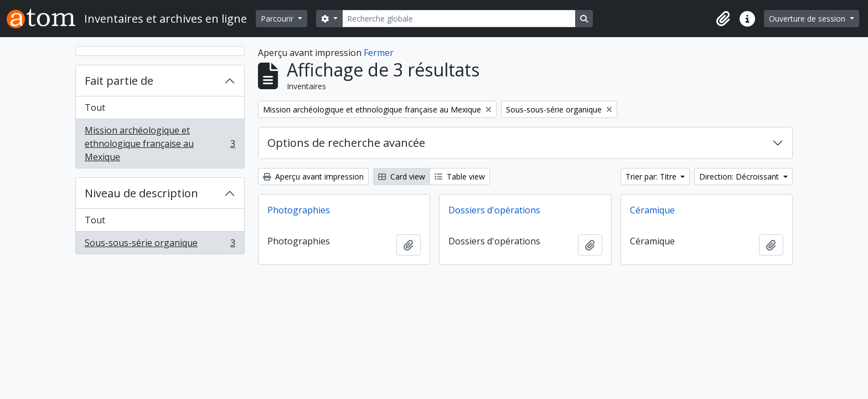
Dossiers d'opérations (494, 210)
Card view (402, 177)
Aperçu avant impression (313, 177)
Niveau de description (141, 193)
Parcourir (278, 19)
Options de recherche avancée (346, 143)
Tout (95, 108)
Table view (460, 177)
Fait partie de (119, 81)
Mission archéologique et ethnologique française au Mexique (160, 144)
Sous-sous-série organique (160, 245)
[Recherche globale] (459, 19)
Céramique (652, 210)
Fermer (379, 53)
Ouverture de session (808, 19)
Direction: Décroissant (740, 177)
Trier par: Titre (652, 177)
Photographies (299, 210)
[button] (723, 19)
